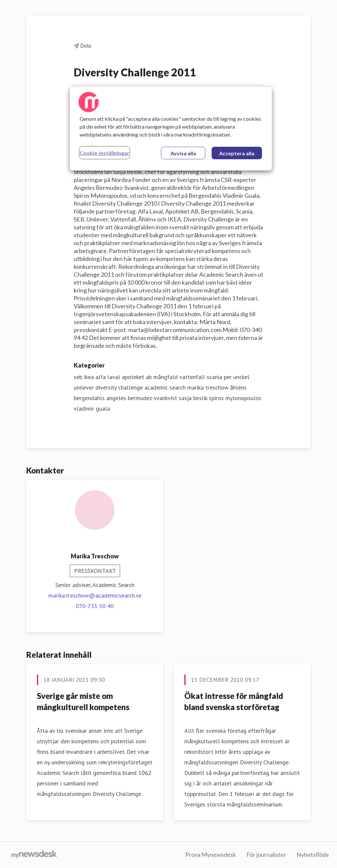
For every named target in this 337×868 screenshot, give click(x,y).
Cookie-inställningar (104, 153)
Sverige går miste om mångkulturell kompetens (83, 701)
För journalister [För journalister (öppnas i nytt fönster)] (266, 855)
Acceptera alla (237, 153)
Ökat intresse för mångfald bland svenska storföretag (234, 701)
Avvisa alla (183, 153)
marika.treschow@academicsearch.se (95, 595)
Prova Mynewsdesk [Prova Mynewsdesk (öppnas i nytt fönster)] (211, 855)
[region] (171, 129)
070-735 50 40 (95, 606)
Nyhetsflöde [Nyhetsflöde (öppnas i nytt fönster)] (313, 855)
